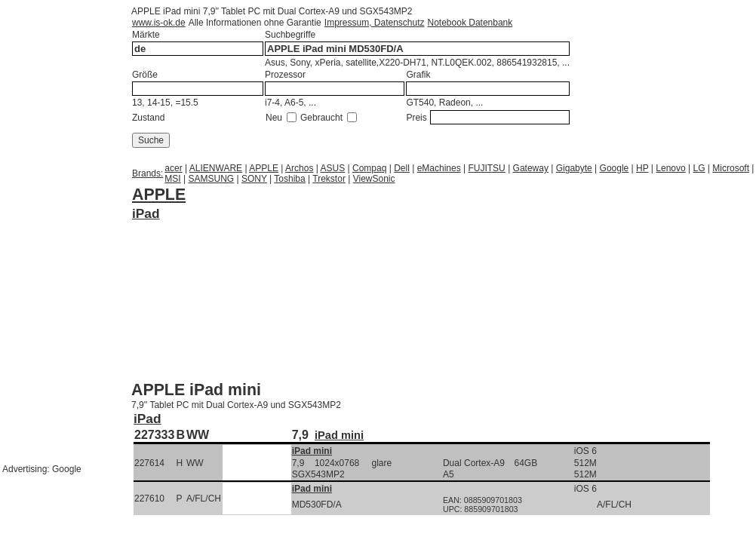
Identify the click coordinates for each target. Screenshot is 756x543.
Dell (402, 168)
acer (173, 168)
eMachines (439, 168)
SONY (254, 179)
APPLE (264, 168)
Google (615, 168)
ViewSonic (374, 179)
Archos (299, 168)
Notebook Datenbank (470, 23)
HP (642, 168)
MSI (172, 179)
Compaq (369, 168)
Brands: (148, 173)
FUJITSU (486, 168)
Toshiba (289, 179)
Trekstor (329, 179)
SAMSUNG (212, 179)
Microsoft (731, 168)
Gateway (531, 168)
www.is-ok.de (159, 23)
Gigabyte (574, 168)
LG (699, 168)
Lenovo (670, 168)
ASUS (333, 168)
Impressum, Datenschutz (375, 23)
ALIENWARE (216, 168)
